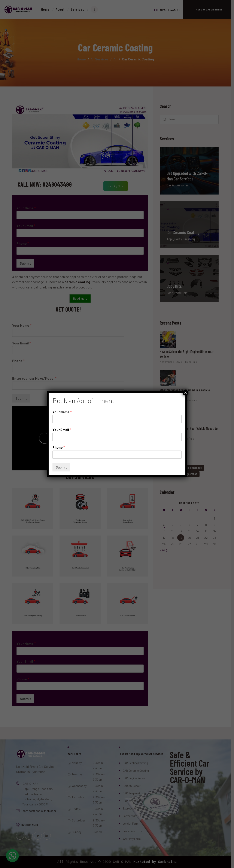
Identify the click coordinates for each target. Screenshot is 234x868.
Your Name (62, 412)
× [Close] (185, 393)
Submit (61, 467)
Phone (59, 447)
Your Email (62, 430)
